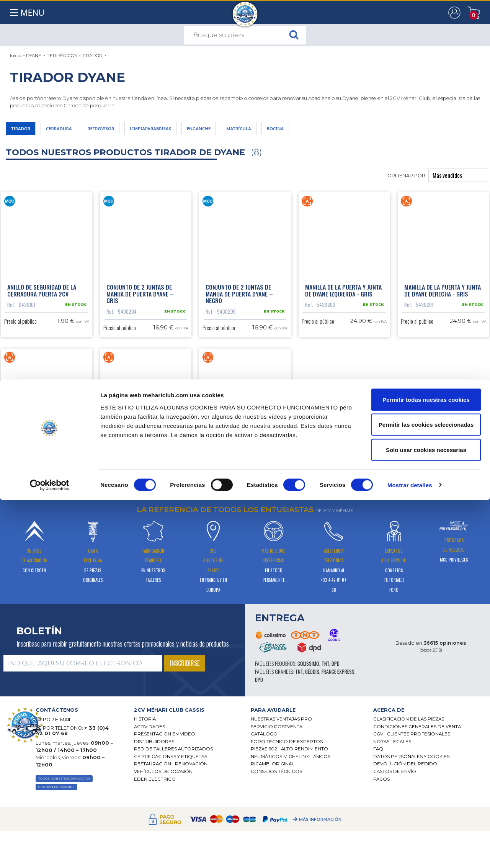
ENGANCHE (251, 131)
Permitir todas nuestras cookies (426, 767)
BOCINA (348, 131)
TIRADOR (92, 56)
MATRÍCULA (301, 131)
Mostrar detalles (410, 853)
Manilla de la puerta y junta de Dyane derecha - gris (443, 298)
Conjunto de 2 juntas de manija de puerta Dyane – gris (140, 301)
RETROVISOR (127, 131)
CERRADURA (73, 131)
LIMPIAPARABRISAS (190, 131)
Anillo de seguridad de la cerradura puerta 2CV (42, 298)
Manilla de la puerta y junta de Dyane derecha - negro (145, 490)
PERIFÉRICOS (62, 56)
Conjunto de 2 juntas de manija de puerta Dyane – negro (239, 301)
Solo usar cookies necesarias (426, 818)
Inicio (16, 56)
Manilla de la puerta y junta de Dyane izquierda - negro (46, 490)
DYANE (34, 56)
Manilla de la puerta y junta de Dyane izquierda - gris (343, 298)
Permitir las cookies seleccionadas (426, 793)
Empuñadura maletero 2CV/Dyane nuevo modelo (239, 490)
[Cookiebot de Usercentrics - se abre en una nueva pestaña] (50, 853)
